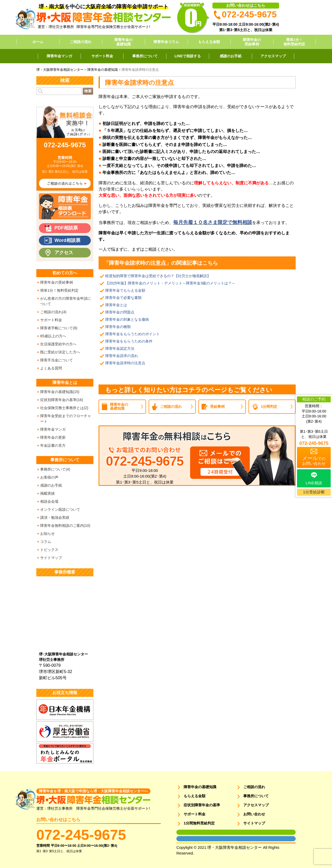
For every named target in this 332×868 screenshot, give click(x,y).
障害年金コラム (166, 42)
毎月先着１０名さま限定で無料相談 (213, 222)
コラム (46, 542)
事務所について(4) (55, 469)
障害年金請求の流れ (122, 356)
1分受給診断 (314, 492)
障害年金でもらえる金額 (125, 290)
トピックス (49, 550)
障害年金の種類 (118, 327)
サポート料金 (102, 56)
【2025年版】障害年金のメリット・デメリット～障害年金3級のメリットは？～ (170, 283)
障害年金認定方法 (120, 348)
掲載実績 (47, 493)
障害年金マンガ (59, 56)
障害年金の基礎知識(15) (60, 392)
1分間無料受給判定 (199, 823)
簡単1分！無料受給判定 (294, 42)
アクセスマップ (273, 56)
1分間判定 (269, 407)
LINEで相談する (188, 56)
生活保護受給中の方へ (58, 344)
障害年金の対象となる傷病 (127, 319)
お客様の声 (49, 477)
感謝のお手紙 (231, 56)
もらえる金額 (209, 42)
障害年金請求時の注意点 (125, 363)
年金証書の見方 (53, 445)
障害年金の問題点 (120, 312)
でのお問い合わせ (314, 460)
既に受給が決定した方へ (60, 352)
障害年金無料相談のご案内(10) (65, 526)
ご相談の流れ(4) (53, 312)
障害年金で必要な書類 (123, 298)
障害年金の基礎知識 (123, 42)
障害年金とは (116, 305)
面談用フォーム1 (187, 832)
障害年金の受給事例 (252, 42)
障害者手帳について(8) (59, 328)
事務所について (145, 56)
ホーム (38, 42)
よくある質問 (51, 368)
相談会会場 (49, 501)
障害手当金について (57, 360)
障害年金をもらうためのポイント (133, 334)
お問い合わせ (254, 814)
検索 (88, 91)
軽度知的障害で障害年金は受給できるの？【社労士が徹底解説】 (158, 276)
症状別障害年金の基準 (202, 805)
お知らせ (47, 534)
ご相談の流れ (81, 42)
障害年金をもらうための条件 (129, 341)
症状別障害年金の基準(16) (62, 400)
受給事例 (217, 407)
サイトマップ (51, 558)
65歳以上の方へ (53, 336)
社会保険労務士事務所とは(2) (64, 408)
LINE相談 (314, 483)
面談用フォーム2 (187, 839)
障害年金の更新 (53, 437)
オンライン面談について (60, 509)
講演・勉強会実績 (55, 517)
